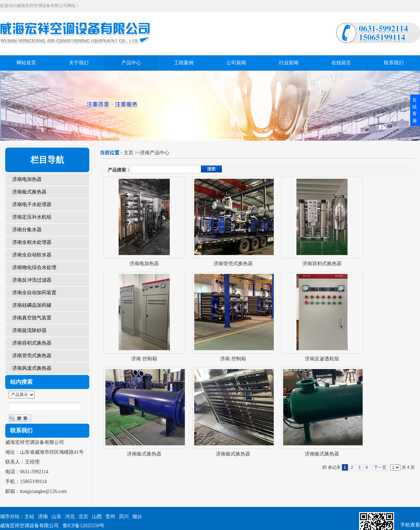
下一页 (380, 467)
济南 (43, 517)
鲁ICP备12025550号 (84, 526)
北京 (83, 517)
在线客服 (415, 110)
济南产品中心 (155, 153)
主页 (128, 153)
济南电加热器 (144, 264)
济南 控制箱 (144, 359)
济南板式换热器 (144, 454)
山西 (97, 517)
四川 (124, 517)
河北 (70, 517)
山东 (56, 517)
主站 (29, 517)
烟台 (137, 517)
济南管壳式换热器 (233, 264)
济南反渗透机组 (322, 359)
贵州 (110, 517)
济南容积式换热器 (322, 264)
